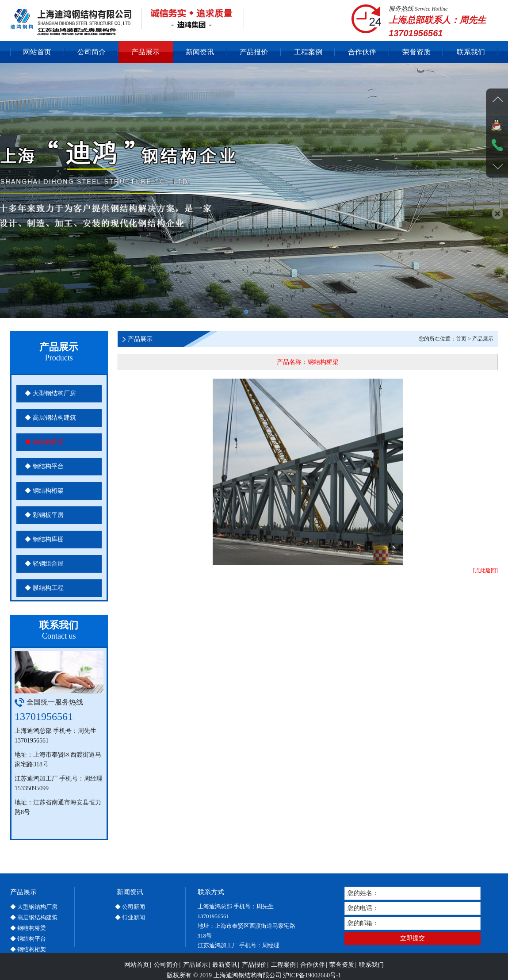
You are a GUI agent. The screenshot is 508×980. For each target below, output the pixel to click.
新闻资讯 (200, 52)
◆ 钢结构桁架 (44, 491)
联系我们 (471, 52)
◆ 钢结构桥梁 (44, 442)
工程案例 (308, 52)
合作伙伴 (362, 52)
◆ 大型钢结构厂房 (50, 393)
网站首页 (37, 52)
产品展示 (145, 52)
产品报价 (254, 52)
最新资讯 (225, 974)
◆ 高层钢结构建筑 (50, 418)
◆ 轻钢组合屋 (44, 564)
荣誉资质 (416, 52)
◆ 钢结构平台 (44, 466)
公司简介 (92, 52)
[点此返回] (485, 570)
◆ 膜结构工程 (44, 588)
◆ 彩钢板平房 (44, 515)
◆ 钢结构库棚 (44, 539)
